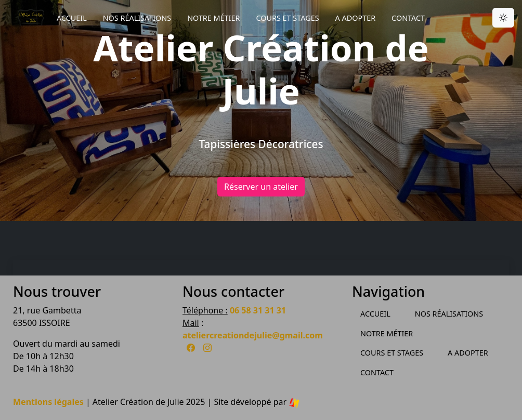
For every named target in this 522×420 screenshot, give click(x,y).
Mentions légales (48, 402)
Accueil (72, 18)
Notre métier (213, 18)
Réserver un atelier (261, 187)
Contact (408, 18)
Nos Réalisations (137, 18)
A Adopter (356, 18)
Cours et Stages (287, 18)
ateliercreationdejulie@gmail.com (253, 335)
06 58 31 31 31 (258, 310)
